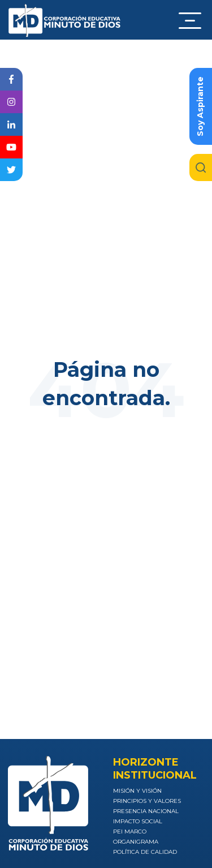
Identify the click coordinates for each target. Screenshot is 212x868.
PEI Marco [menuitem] (130, 832)
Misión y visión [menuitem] (137, 791)
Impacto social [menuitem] (138, 821)
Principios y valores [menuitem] (147, 801)
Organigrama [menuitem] (136, 842)
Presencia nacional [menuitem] (146, 811)
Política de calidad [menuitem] (145, 852)
